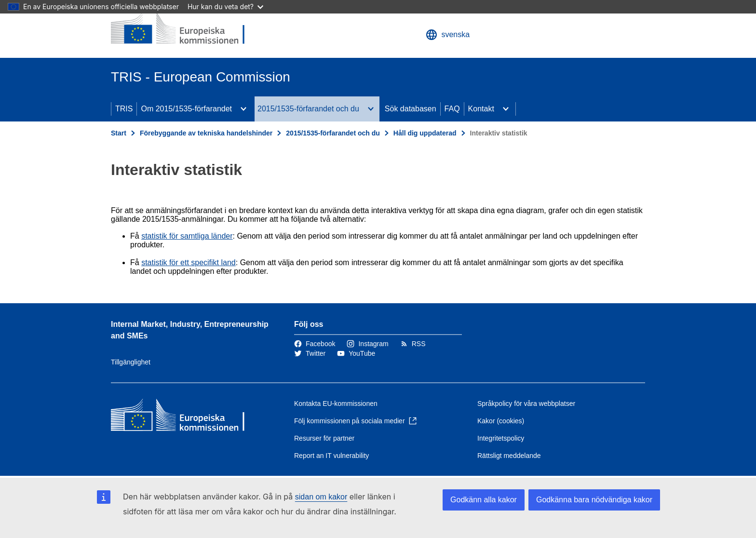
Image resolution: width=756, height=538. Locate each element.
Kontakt (481, 109)
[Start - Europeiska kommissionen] (181, 29)
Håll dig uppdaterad (425, 133)
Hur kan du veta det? (225, 7)
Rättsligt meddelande (509, 456)
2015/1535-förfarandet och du (308, 109)
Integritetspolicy (501, 438)
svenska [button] (448, 35)
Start (119, 133)
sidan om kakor (321, 497)
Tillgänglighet (131, 362)
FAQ (452, 109)
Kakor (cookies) (501, 421)
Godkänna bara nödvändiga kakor (594, 500)
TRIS (124, 109)
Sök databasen (411, 109)
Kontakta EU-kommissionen (336, 403)
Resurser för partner (324, 438)
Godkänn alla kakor (484, 500)
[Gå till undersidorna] (243, 109)
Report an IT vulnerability (331, 456)
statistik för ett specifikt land (189, 262)
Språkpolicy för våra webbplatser (526, 403)
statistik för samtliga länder (187, 236)
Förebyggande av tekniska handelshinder (206, 133)
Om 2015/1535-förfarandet (186, 109)
